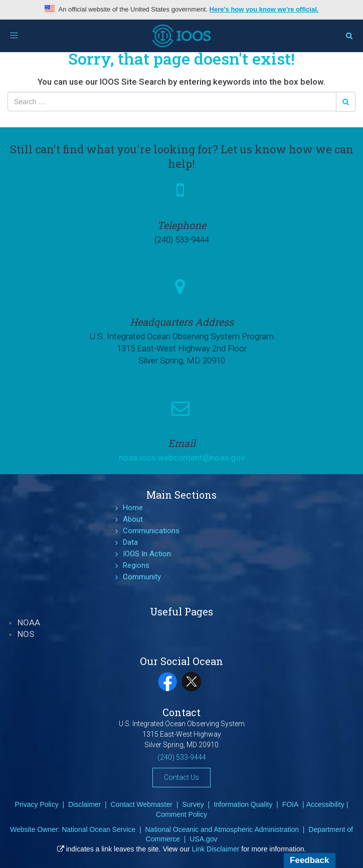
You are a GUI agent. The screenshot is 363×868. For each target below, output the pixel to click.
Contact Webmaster (141, 804)
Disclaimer (84, 804)
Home (133, 508)
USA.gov (203, 839)
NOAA (29, 622)
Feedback (309, 860)
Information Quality (243, 804)
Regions (136, 565)
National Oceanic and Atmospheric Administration (222, 829)
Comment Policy (181, 814)
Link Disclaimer (216, 849)
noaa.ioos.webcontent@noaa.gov (182, 458)
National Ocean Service (99, 829)
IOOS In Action (147, 554)
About (133, 519)
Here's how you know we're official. (264, 9)
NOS (26, 634)
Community (142, 577)
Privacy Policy (37, 804)
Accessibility (325, 804)
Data (130, 542)
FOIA (291, 804)
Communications (151, 531)
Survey (193, 804)
